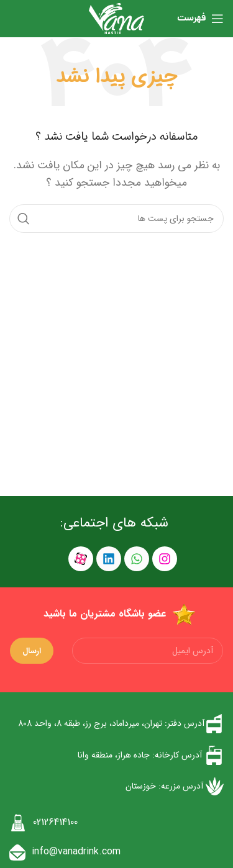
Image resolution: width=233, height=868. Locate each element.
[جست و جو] (116, 219)
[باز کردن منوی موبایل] (200, 19)
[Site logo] (116, 18)
